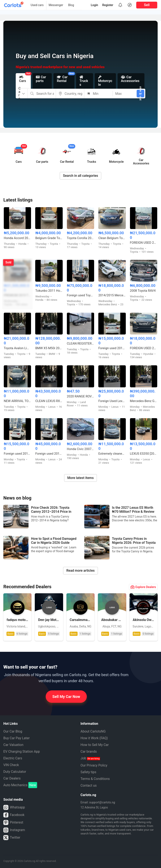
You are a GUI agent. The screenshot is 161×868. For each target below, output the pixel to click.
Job (90, 758)
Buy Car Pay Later (16, 738)
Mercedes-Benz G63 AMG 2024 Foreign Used (144, 401)
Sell (147, 5)
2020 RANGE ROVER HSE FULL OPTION (80, 396)
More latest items (80, 478)
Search (140, 94)
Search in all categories (80, 176)
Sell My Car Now (66, 697)
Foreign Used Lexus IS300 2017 (112, 401)
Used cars (37, 5)
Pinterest (13, 822)
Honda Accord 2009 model (17, 238)
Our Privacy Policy (94, 765)
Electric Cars (13, 758)
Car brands (89, 752)
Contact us (89, 785)
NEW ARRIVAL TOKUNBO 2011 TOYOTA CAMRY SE (17, 401)
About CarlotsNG (93, 731)
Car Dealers (12, 778)
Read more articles (80, 571)
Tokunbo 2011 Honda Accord (49, 291)
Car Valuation (13, 745)
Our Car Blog (13, 731)
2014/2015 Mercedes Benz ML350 (112, 295)
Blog (71, 5)
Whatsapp (14, 807)
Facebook (14, 815)
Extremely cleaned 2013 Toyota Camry (112, 454)
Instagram (14, 830)
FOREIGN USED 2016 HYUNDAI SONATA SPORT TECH (144, 348)
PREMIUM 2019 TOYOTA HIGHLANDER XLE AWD (17, 295)
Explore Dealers (143, 587)
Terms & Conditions (95, 779)
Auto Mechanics (20, 785)
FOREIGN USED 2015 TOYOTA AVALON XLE (144, 243)
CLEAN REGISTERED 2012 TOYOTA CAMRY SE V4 (80, 344)
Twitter (12, 838)
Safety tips (88, 772)
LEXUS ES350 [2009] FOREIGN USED (144, 454)
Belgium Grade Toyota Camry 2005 (49, 238)
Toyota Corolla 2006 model (80, 238)
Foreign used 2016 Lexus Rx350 (49, 454)
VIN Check (11, 765)
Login (94, 5)
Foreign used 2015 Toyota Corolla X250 (17, 454)
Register (108, 5)
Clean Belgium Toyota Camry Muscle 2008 (112, 238)
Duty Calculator (15, 772)
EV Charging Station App (22, 752)
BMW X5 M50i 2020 (49, 348)
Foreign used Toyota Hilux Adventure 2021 (80, 295)
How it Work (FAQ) (94, 738)
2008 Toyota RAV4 (143, 291)
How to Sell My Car (95, 745)
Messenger (56, 5)
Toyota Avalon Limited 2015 (17, 348)
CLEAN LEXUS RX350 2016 (49, 401)
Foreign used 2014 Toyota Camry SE (112, 348)
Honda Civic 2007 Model (80, 449)
